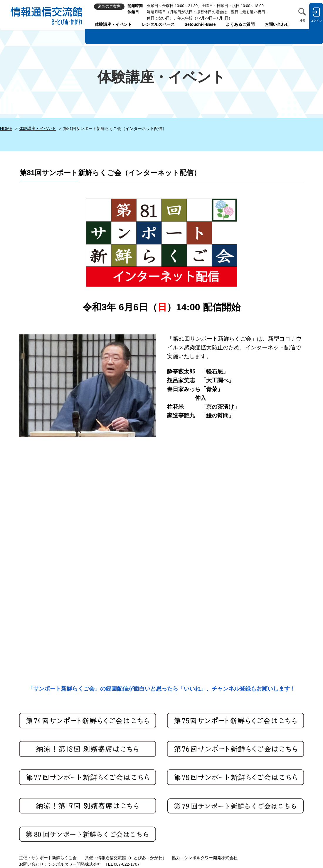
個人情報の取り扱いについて (120, 784)
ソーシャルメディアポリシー (120, 793)
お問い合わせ (277, 24)
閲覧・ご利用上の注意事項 (118, 802)
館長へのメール (14, 802)
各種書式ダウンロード (114, 828)
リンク (100, 837)
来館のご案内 (12, 811)
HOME (6, 128)
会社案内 (102, 820)
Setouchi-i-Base (200, 24)
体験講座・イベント (113, 24)
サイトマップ (106, 766)
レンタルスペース (158, 24)
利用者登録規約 (108, 775)
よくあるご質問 (240, 24)
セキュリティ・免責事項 (116, 811)
